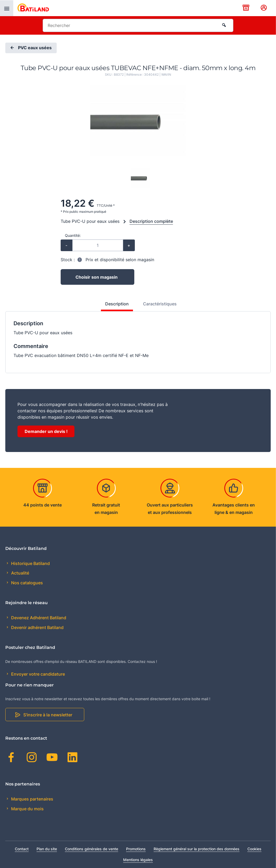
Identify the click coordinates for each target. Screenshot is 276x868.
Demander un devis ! (46, 431)
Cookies (254, 849)
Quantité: (73, 235)
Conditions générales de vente (92, 849)
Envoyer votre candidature (37, 674)
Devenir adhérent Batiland (37, 627)
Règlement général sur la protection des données (197, 849)
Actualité (20, 573)
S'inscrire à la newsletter (48, 715)
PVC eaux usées (30, 48)
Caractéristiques (160, 304)
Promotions (136, 849)
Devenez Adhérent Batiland (38, 618)
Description (117, 304)
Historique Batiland (30, 563)
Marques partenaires (32, 799)
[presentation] (7, 8)
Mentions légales (138, 860)
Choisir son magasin (97, 277)
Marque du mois (27, 809)
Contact (22, 849)
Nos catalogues (26, 583)
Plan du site (47, 849)
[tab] (114, 306)
